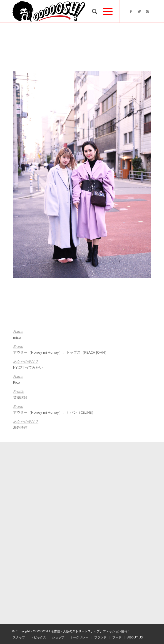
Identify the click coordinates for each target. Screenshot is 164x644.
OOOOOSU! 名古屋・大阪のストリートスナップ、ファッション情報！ (82, 631)
